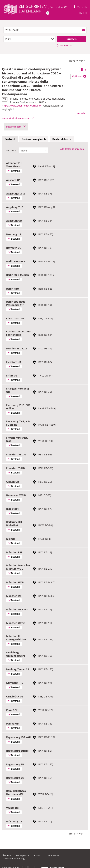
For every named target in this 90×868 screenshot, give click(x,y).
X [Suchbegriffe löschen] (83, 30)
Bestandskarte (62, 139)
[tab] (10, 139)
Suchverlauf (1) (58, 7)
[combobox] (29, 39)
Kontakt (38, 855)
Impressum (54, 855)
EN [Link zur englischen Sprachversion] (81, 13)
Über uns (6, 855)
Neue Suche (65, 45)
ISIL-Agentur (23, 855)
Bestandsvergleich (34, 139)
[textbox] (45, 30)
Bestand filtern (16, 127)
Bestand (10, 139)
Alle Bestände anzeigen (72, 149)
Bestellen (82, 113)
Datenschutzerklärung (13, 858)
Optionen (79, 76)
